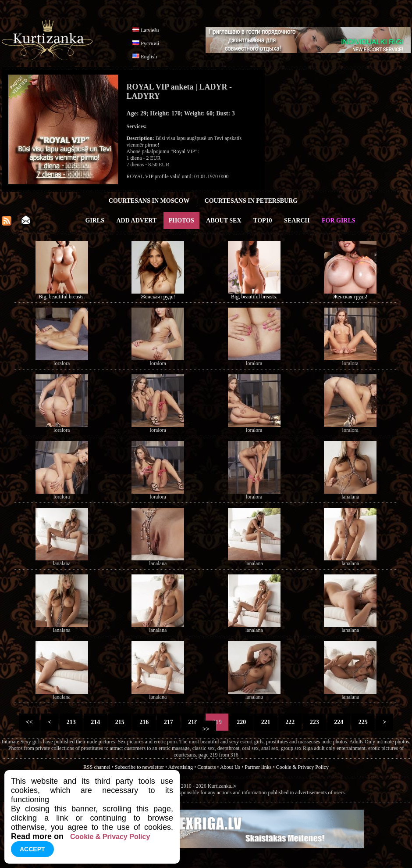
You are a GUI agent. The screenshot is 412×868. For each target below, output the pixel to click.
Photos (181, 221)
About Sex (224, 221)
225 (363, 722)
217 (168, 722)
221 (266, 722)
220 (242, 722)
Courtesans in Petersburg (251, 201)
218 (193, 722)
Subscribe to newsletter (139, 767)
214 (96, 722)
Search (297, 221)
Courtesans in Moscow (149, 201)
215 (120, 722)
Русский (150, 43)
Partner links (258, 767)
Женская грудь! (158, 297)
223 (314, 722)
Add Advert (137, 221)
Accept (32, 849)
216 (144, 722)
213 (71, 722)
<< (29, 722)
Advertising (180, 767)
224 (339, 722)
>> (206, 729)
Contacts (206, 767)
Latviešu (150, 30)
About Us (230, 767)
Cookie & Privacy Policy (302, 767)
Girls (95, 221)
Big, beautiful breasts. (62, 297)
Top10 (263, 221)
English (149, 57)
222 (290, 722)
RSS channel (97, 767)
